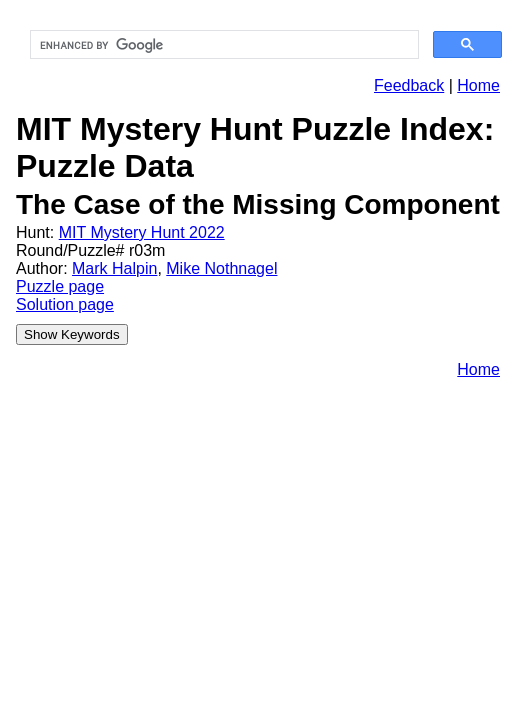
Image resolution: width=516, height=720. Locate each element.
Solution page (65, 304)
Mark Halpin (114, 268)
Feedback (409, 85)
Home (478, 85)
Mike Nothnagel (221, 268)
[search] (222, 45)
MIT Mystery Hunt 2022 (142, 232)
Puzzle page (60, 286)
